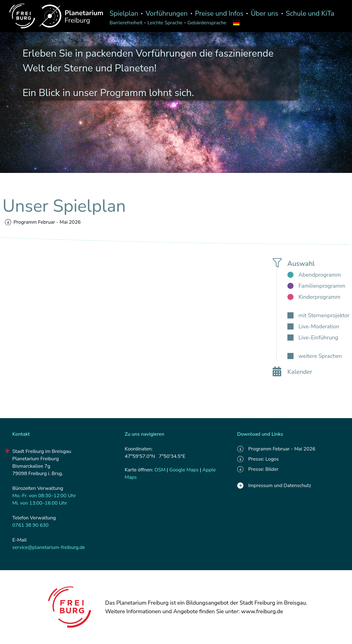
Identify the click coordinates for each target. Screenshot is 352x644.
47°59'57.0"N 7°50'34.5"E (155, 456)
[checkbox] (314, 275)
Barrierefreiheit (126, 23)
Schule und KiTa (310, 14)
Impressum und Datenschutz (274, 486)
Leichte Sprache (165, 23)
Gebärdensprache (207, 23)
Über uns (265, 14)
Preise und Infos (219, 14)
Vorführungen (167, 14)
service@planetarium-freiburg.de (49, 547)
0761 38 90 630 (30, 525)
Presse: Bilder (258, 469)
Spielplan (124, 14)
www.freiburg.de (262, 611)
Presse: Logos (258, 459)
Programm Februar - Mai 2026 (43, 222)
